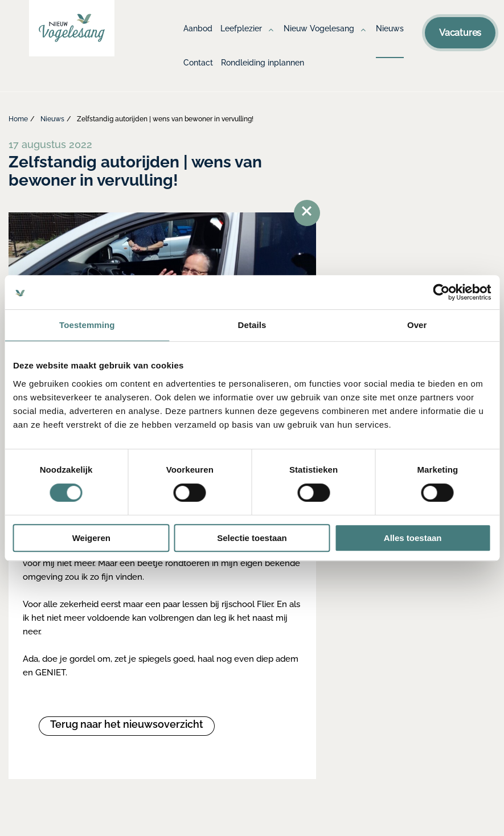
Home (18, 119)
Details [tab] (252, 325)
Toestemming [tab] (87, 325)
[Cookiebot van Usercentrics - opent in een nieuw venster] (441, 292)
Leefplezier (241, 28)
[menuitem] (198, 40)
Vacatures (460, 33)
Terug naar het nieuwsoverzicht (127, 724)
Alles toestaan (413, 538)
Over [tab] (417, 325)
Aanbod (198, 28)
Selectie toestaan (252, 538)
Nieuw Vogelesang (319, 28)
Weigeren (91, 538)
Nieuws (390, 28)
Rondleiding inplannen (263, 63)
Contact (198, 63)
